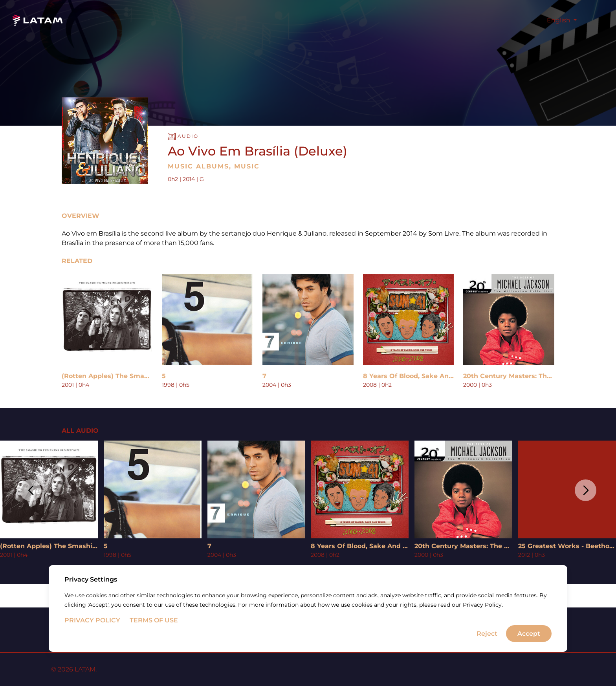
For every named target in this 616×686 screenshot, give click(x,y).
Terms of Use (154, 643)
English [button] (559, 20)
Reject (487, 656)
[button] (30, 490)
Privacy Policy (92, 643)
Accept (529, 656)
